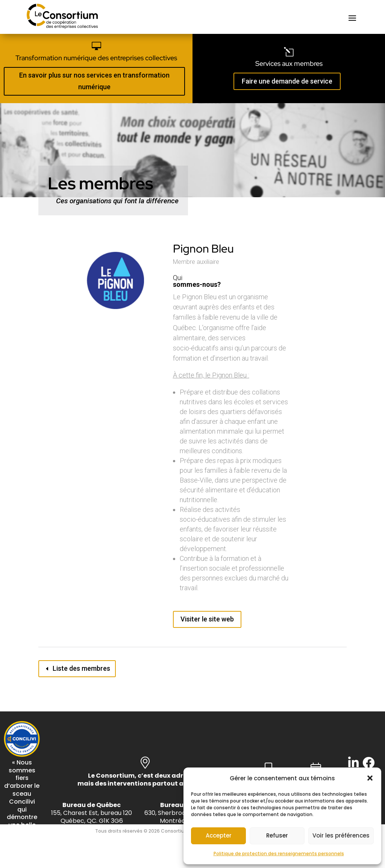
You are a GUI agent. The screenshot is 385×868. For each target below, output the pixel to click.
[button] (370, 778)
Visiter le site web (207, 619)
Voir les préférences (341, 835)
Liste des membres (81, 668)
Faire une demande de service (287, 81)
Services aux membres (289, 63)
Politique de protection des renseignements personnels (279, 854)
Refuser (277, 835)
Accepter (219, 835)
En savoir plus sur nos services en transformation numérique (94, 81)
